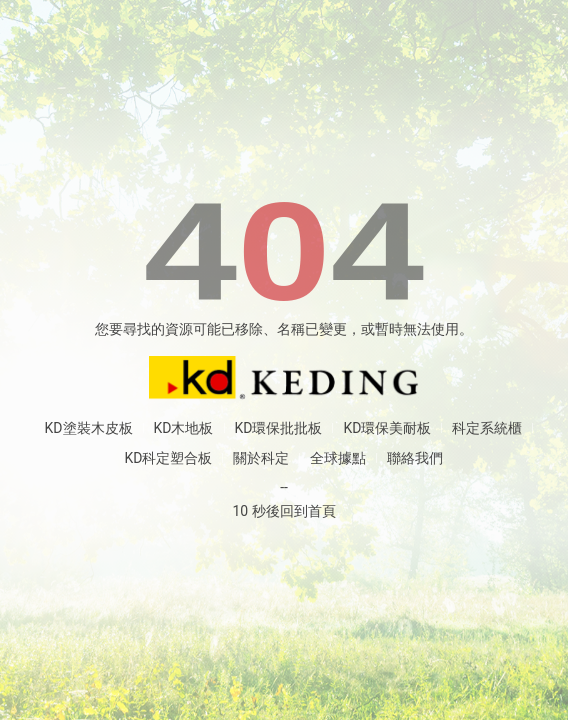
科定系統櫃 (487, 428)
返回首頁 (284, 378)
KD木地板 (184, 428)
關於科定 (261, 458)
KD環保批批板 (279, 428)
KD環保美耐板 (387, 428)
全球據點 (338, 458)
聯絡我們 (415, 458)
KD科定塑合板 (169, 458)
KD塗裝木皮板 (89, 428)
